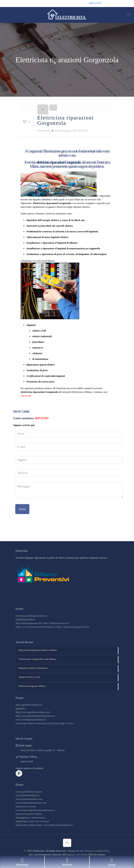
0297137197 (41, 418)
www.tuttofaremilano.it (27, 795)
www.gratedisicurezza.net (29, 792)
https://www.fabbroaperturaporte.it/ (55, 825)
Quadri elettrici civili (29, 677)
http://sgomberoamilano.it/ (29, 705)
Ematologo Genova (64, 723)
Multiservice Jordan (26, 806)
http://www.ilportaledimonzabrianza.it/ (35, 716)
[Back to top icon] (67, 843)
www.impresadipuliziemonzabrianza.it (35, 810)
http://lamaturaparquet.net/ (29, 623)
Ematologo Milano (25, 723)
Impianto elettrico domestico (33, 668)
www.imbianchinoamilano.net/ (31, 803)
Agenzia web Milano (77, 854)
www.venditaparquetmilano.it (31, 720)
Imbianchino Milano (26, 825)
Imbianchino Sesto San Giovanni (32, 821)
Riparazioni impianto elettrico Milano (38, 650)
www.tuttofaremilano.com (29, 799)
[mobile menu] (129, 15)
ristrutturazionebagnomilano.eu (32, 616)
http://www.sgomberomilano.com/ (33, 712)
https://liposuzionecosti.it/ (56, 623)
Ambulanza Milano (26, 619)
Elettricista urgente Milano (32, 686)
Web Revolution (63, 131)
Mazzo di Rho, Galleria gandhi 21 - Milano (43, 750)
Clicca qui (26, 396)
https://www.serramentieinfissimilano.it (36, 627)
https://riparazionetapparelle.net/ (73, 627)
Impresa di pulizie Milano (29, 814)
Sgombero (21, 708)
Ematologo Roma (44, 723)
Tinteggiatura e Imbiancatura (30, 818)
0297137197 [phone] (95, 3)
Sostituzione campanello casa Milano (38, 659)
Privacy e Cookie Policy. (97, 851)
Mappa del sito (76, 851)
